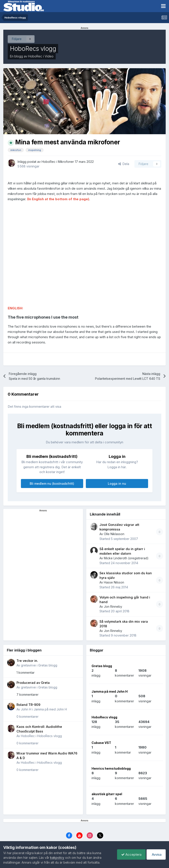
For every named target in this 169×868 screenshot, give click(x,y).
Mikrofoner (66, 162)
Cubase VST (101, 743)
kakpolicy (57, 858)
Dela (124, 164)
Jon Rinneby (113, 606)
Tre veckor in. (27, 661)
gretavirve (28, 665)
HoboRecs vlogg (33, 49)
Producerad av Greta (33, 683)
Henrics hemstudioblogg (111, 768)
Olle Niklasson (114, 534)
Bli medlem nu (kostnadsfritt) (52, 484)
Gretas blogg (48, 665)
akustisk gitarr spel (107, 794)
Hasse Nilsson (114, 582)
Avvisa (156, 854)
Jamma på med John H (50, 709)
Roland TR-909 (28, 705)
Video (49, 56)
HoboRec (35, 56)
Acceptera (130, 854)
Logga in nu (117, 484)
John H (26, 709)
